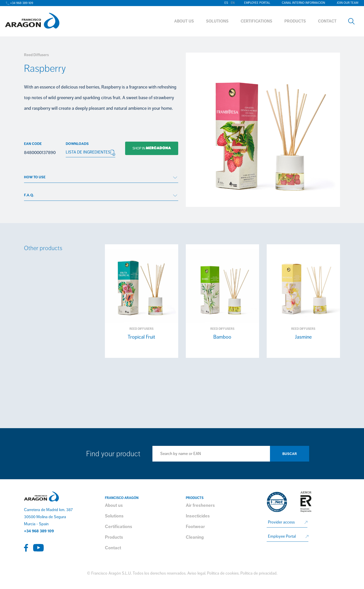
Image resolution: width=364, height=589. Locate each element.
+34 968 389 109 (39, 531)
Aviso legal (196, 573)
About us (114, 505)
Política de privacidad (258, 573)
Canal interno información (303, 3)
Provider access (281, 522)
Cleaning (195, 537)
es (226, 3)
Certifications (119, 527)
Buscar (290, 454)
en (233, 3)
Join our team (347, 3)
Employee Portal (257, 3)
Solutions (114, 516)
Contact (113, 548)
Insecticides (198, 516)
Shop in (148, 148)
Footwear (195, 527)
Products (114, 537)
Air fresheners (200, 505)
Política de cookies (223, 573)
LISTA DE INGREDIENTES (90, 153)
